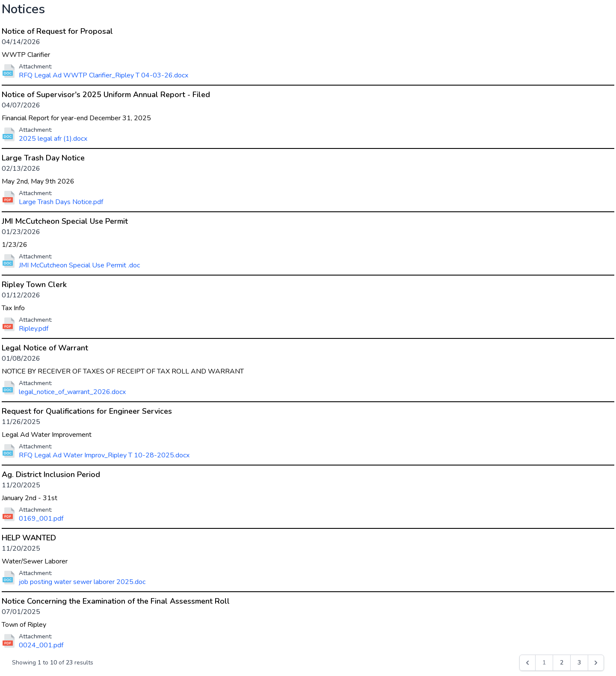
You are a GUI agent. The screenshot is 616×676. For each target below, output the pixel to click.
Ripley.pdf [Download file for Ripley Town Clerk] (34, 329)
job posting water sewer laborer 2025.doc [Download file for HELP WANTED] (82, 582)
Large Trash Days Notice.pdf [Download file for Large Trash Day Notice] (61, 202)
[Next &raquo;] (596, 663)
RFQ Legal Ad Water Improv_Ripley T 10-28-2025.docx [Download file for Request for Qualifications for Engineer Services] (104, 455)
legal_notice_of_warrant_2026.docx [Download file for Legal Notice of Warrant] (72, 392)
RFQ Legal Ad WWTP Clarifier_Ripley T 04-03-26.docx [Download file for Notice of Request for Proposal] (104, 75)
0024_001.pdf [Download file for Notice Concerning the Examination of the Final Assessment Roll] (41, 645)
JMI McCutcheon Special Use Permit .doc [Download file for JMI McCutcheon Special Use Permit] (79, 265)
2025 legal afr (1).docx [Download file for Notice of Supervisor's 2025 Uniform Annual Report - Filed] (53, 139)
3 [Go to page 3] (579, 663)
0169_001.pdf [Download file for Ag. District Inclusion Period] (41, 519)
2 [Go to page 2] (562, 663)
